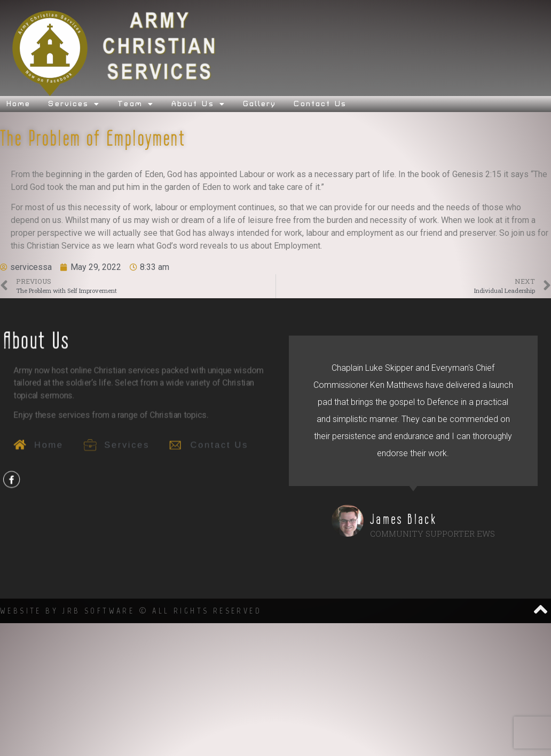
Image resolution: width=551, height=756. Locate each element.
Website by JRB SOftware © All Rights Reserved (131, 611)
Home (18, 104)
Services (74, 104)
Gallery (260, 104)
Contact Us (320, 104)
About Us (198, 104)
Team (136, 104)
